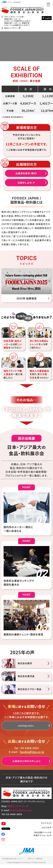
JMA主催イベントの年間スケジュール (43, 834)
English (47, 18)
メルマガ (47, 827)
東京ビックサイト (18, 806)
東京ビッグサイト (13, 28)
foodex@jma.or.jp (32, 752)
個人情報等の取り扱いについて (13, 859)
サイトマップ (46, 823)
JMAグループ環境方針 (35, 859)
